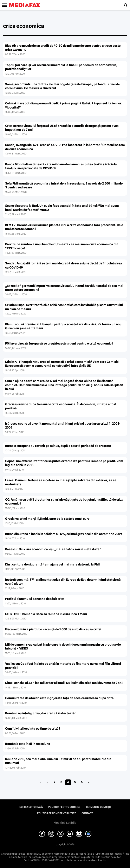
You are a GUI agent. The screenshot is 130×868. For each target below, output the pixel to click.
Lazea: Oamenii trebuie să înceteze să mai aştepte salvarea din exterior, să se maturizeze (61, 482)
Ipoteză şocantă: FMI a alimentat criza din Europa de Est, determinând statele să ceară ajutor (63, 582)
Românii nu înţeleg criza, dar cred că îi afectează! (40, 713)
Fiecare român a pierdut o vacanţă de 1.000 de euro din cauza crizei (53, 629)
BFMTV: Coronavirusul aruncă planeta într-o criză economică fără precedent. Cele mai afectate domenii (64, 227)
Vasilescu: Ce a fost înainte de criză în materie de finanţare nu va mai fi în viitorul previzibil (63, 666)
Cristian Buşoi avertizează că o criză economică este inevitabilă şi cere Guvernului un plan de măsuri (64, 307)
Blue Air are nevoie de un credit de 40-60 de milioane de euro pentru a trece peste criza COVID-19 (63, 48)
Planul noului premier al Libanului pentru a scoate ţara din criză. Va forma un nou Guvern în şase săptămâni (63, 326)
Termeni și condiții (98, 807)
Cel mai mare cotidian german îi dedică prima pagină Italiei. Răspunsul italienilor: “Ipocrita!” (64, 105)
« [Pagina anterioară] (48, 782)
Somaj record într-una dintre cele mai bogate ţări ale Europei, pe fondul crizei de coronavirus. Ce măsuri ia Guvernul (62, 86)
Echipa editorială (31, 807)
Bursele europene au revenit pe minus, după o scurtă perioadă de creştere (58, 446)
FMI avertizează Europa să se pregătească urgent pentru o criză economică (59, 343)
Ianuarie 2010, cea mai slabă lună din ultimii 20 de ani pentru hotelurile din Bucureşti (58, 761)
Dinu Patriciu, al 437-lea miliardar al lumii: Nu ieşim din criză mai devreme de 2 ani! (64, 683)
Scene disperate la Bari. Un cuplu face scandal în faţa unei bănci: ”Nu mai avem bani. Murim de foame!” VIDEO (62, 208)
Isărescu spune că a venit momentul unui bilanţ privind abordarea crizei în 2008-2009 (63, 426)
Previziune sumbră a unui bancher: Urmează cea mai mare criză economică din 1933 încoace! (62, 246)
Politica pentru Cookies (64, 807)
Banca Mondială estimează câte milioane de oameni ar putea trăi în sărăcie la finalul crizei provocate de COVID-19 (61, 166)
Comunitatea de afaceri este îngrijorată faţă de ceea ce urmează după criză (59, 698)
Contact (87, 813)
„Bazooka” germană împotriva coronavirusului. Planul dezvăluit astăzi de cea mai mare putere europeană (64, 288)
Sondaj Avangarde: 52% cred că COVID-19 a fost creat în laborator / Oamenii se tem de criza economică (65, 147)
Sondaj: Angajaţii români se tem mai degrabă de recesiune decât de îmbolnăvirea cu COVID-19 (64, 265)
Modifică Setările (65, 823)
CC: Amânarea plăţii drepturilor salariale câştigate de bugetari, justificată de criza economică (64, 502)
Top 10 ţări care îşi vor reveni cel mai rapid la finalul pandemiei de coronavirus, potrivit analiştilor (61, 67)
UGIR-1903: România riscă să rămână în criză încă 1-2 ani (46, 614)
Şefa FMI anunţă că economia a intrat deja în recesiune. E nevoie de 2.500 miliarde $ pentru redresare (64, 186)
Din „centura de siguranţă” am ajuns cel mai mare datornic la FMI (52, 564)
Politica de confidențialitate (57, 813)
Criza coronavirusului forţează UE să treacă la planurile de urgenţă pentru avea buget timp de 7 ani (62, 128)
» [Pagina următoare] (89, 782)
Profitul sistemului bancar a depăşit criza (35, 599)
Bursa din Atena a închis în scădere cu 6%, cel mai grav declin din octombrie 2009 (64, 534)
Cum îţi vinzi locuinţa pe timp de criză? (33, 729)
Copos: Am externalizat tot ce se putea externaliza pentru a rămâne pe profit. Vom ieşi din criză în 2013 (64, 463)
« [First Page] (41, 782)
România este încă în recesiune (28, 744)
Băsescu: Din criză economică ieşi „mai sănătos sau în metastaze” (53, 549)
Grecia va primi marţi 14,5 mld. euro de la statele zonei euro (47, 519)
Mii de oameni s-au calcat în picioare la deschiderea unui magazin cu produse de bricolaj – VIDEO (63, 647)
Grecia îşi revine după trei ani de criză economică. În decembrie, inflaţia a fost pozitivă (61, 406)
